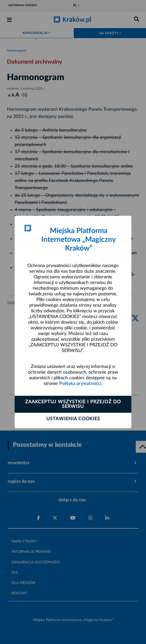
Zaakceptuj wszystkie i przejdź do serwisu (73, 404)
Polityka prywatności (80, 384)
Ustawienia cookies (73, 419)
